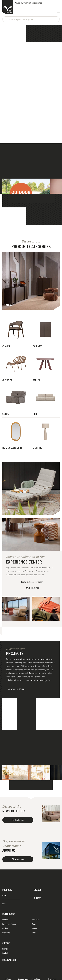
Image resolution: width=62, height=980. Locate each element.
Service (5, 949)
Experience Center (9, 924)
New (4, 896)
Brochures (6, 933)
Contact (5, 953)
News (34, 924)
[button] (31, 19)
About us (35, 920)
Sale (4, 904)
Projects (5, 920)
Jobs (34, 933)
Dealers (5, 929)
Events (35, 929)
